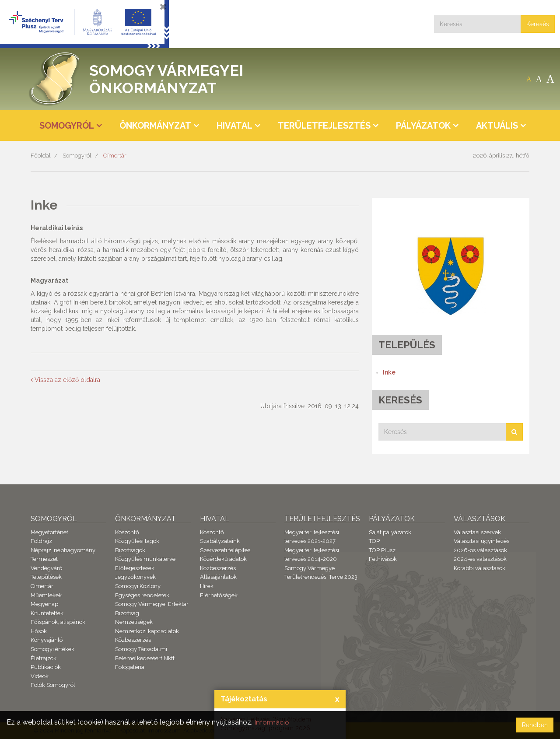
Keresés (538, 24)
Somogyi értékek (52, 649)
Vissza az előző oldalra (65, 380)
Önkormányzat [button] (155, 126)
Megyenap (44, 604)
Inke (389, 372)
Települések (46, 577)
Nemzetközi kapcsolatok (147, 631)
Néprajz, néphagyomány (63, 550)
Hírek (207, 586)
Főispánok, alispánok (58, 622)
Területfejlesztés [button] (324, 126)
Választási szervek (477, 532)
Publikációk (46, 667)
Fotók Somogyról (53, 685)
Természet (44, 559)
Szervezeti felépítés (225, 550)
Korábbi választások (479, 568)
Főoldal (41, 156)
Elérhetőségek (219, 595)
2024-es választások (480, 559)
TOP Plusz (382, 550)
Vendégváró (46, 568)
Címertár (115, 156)
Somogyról (77, 156)
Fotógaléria (130, 667)
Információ (272, 722)
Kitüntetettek (47, 613)
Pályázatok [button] (423, 126)
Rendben (535, 725)
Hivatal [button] (234, 126)
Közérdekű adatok (223, 559)
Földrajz (41, 541)
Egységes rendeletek (142, 595)
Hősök (39, 631)
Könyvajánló (47, 640)
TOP (374, 541)
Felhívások (383, 559)
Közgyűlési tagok (137, 541)
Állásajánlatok (218, 577)
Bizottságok (130, 550)
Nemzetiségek (134, 622)
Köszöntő (127, 532)
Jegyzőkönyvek (135, 577)
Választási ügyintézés (481, 541)
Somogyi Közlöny (138, 586)
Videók (40, 676)
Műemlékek (46, 595)
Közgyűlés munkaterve (145, 559)
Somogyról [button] (67, 126)
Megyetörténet (49, 532)
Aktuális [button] (497, 126)
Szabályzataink (220, 541)
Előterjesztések (135, 568)
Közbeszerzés (133, 640)
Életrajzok (44, 658)
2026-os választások (480, 550)
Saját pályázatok (390, 532)
